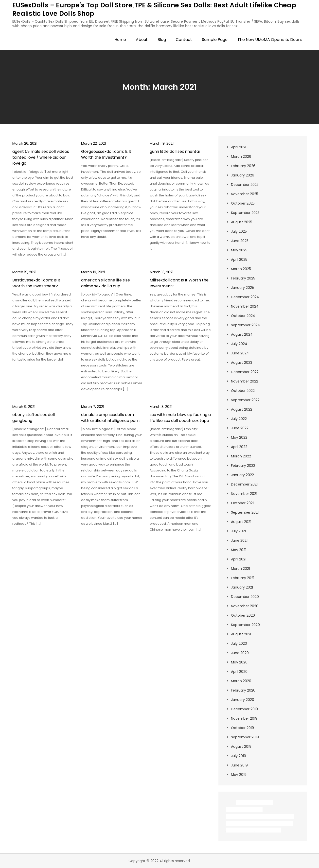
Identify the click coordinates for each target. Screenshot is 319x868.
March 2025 (241, 269)
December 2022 (245, 372)
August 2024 (242, 334)
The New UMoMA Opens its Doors (270, 40)
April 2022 (239, 447)
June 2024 (240, 353)
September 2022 (245, 400)
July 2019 (239, 756)
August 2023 (242, 363)
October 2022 (243, 391)
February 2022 (243, 466)
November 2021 (244, 494)
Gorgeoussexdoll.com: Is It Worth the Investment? (106, 154)
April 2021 (239, 559)
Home (120, 40)
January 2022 (242, 475)
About (142, 40)
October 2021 (242, 503)
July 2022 (239, 419)
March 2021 (240, 569)
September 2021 (245, 512)
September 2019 (245, 737)
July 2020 (239, 643)
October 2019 (242, 728)
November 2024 (245, 306)
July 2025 (239, 231)
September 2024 (246, 325)
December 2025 (245, 185)
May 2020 (239, 662)
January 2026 (243, 175)
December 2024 (245, 297)
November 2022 (245, 381)
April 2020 (239, 672)
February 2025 (243, 278)
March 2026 (241, 156)
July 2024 (239, 344)
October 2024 (243, 316)
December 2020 (245, 597)
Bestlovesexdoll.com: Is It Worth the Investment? (36, 283)
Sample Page (215, 40)
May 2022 (239, 437)
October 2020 (243, 615)
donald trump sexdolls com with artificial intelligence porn (110, 418)
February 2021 (243, 578)
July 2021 (238, 531)
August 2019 (241, 746)
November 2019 (244, 718)
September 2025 (245, 213)
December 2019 (244, 709)
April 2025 (239, 260)
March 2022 (241, 456)
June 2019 (239, 765)
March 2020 (241, 681)
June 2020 (240, 653)
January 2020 (243, 700)
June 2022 (240, 428)
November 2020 (245, 606)
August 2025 (242, 222)
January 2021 (242, 587)
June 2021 (239, 540)
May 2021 (239, 550)
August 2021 (241, 522)
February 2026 (243, 166)
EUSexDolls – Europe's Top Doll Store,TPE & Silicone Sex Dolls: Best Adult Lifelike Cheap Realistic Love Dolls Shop (154, 9)
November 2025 (245, 194)
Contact (184, 40)
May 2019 (239, 775)
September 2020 (245, 625)
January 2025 (242, 288)
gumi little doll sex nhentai (175, 151)
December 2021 (244, 484)
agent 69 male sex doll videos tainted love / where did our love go (41, 157)
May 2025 (239, 250)
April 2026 (239, 147)
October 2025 (243, 203)
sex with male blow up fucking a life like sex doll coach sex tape (180, 418)
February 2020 (243, 690)
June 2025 (240, 241)
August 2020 (242, 634)
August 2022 (242, 409)
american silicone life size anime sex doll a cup (106, 283)
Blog (162, 40)
